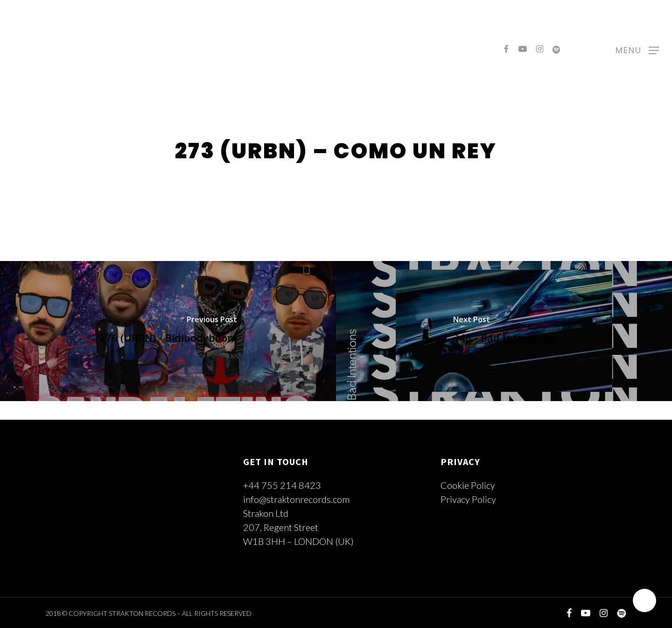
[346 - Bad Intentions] (504, 331)
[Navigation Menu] (637, 49)
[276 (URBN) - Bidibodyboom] (168, 331)
